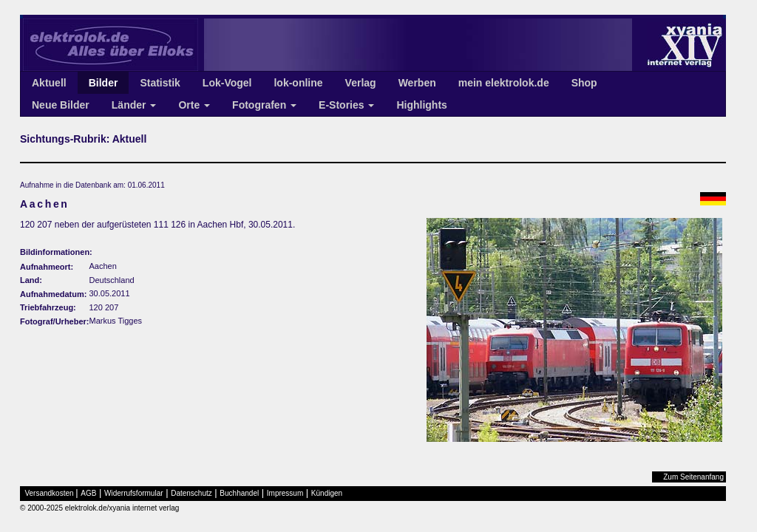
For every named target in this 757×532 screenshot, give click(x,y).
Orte (194, 105)
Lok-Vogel (227, 83)
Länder (134, 105)
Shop (584, 83)
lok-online (298, 83)
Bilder (103, 83)
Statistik (160, 83)
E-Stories (346, 105)
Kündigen (327, 493)
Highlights (421, 105)
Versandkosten (50, 493)
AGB (88, 493)
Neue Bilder (61, 105)
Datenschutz (191, 493)
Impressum (285, 493)
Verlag (361, 83)
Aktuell (49, 83)
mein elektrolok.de (504, 83)
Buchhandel (239, 493)
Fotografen (264, 105)
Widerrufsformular (133, 493)
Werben (417, 83)
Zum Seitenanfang (693, 477)
